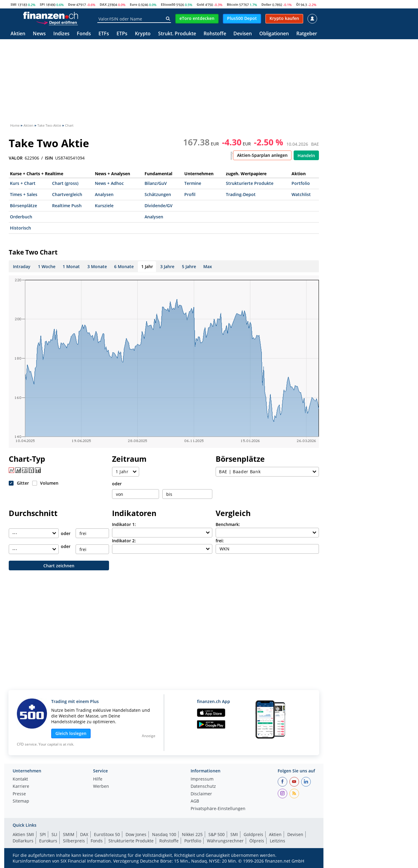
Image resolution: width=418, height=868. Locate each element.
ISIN (49, 158)
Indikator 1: (124, 524)
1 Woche (47, 266)
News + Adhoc (109, 183)
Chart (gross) (65, 183)
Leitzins (278, 841)
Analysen (104, 194)
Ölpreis (257, 841)
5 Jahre (189, 266)
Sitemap (21, 801)
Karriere (21, 787)
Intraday (22, 266)
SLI (54, 834)
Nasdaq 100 (164, 834)
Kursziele (104, 206)
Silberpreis (74, 841)
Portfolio (301, 183)
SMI (14, 4)
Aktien (18, 34)
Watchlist (301, 194)
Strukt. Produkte (177, 34)
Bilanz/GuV (156, 183)
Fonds (84, 34)
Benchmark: (228, 524)
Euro (134, 4)
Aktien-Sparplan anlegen (262, 155)
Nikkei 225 (192, 834)
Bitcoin (232, 4)
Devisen (243, 34)
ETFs (104, 34)
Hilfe (98, 779)
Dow (72, 4)
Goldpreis (253, 834)
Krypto (143, 34)
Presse (19, 794)
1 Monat (71, 266)
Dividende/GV (159, 206)
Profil (190, 194)
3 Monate (97, 266)
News (39, 34)
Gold (200, 4)
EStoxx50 (168, 4)
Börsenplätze (23, 206)
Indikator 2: (124, 541)
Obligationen (274, 34)
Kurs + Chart (23, 183)
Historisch (20, 228)
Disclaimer (201, 794)
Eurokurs (48, 841)
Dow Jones (136, 834)
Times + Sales (24, 194)
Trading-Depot (241, 194)
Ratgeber (307, 34)
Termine (193, 183)
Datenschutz (203, 787)
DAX (103, 4)
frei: (220, 541)
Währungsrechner (225, 841)
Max (208, 266)
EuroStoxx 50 (107, 834)
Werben (101, 787)
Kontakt (20, 779)
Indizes (61, 34)
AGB (195, 801)
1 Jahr (147, 266)
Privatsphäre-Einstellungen (218, 809)
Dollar (266, 4)
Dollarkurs (23, 841)
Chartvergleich (67, 194)
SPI (42, 4)
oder (117, 484)
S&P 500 (217, 834)
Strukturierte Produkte (250, 183)
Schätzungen (158, 194)
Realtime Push (67, 206)
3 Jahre (167, 266)
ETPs (122, 34)
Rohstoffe (215, 34)
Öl (298, 4)
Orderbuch (21, 217)
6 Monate (124, 266)
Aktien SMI (23, 834)
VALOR (16, 158)
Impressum (202, 779)
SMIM (69, 834)
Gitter (23, 483)
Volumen (49, 483)
